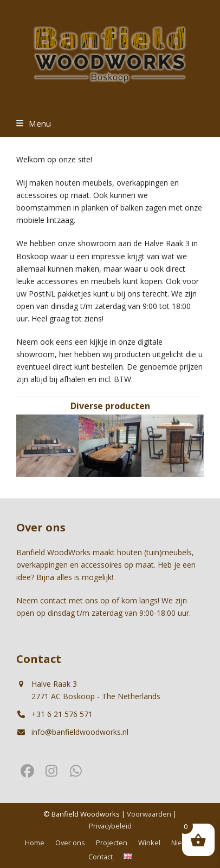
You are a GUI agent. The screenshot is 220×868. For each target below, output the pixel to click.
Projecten (112, 843)
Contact (101, 857)
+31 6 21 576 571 (62, 714)
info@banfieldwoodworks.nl (80, 732)
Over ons (70, 843)
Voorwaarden (149, 814)
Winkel (149, 843)
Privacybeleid (110, 826)
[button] (34, 123)
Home (35, 843)
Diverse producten (110, 406)
